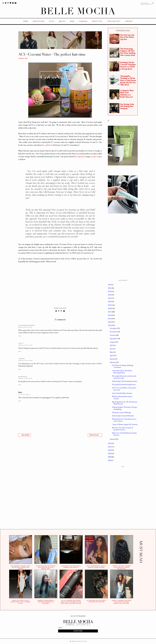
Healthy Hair (23, 58)
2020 (110, 302)
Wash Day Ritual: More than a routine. (122, 397)
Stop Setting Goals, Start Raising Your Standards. (127, 106)
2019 (110, 305)
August (113, 342)
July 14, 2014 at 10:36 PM (24, 395)
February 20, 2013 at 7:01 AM (25, 327)
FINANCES (83, 21)
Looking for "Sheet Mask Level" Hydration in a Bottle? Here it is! (127, 94)
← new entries (25, 435)
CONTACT (129, 21)
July (111, 345)
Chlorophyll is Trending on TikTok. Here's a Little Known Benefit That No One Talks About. (128, 80)
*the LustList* (114, 21)
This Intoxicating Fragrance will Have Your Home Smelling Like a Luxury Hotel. (128, 52)
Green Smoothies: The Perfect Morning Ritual (122, 372)
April (112, 355)
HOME (26, 21)
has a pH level (47, 145)
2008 (110, 457)
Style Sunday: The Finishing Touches (125, 381)
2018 (110, 308)
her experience (80, 156)
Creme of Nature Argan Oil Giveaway (125, 424)
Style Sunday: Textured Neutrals (123, 416)
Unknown (21, 359)
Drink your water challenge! (122, 412)
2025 (110, 285)
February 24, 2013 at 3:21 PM (25, 378)
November (114, 332)
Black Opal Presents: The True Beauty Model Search (125, 403)
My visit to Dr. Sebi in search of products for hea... (123, 429)
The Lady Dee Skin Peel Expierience (124, 384)
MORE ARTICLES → (95, 435)
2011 (110, 447)
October (113, 335)
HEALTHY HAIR (38, 21)
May (111, 352)
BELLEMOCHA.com (81, 641)
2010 (110, 450)
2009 (110, 453)
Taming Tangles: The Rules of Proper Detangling (125, 408)
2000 (110, 460)
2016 (110, 315)
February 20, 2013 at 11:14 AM (25, 345)
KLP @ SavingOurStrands (26, 325)
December (113, 328)
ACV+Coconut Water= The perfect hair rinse (124, 389)
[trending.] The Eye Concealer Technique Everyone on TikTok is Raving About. (128, 66)
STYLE (52, 21)
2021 (110, 298)
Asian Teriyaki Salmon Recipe (122, 393)
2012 (110, 443)
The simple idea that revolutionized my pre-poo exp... (124, 377)
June (112, 349)
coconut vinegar (96, 156)
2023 (110, 291)
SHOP (72, 21)
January (113, 439)
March (112, 359)
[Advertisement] (60, 467)
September (114, 339)
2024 (110, 288)
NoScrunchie (23, 377)
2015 (110, 319)
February (113, 362)
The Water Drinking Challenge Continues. (123, 366)
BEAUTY (62, 21)
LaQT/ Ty (21, 343)
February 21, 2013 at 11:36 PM (25, 361)
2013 (110, 325)
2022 (110, 295)
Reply (20, 336)
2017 (110, 312)
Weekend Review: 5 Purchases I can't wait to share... (124, 420)
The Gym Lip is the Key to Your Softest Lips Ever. (127, 37)
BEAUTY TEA (97, 21)
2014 (110, 322)
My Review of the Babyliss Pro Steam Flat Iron (124, 434)
